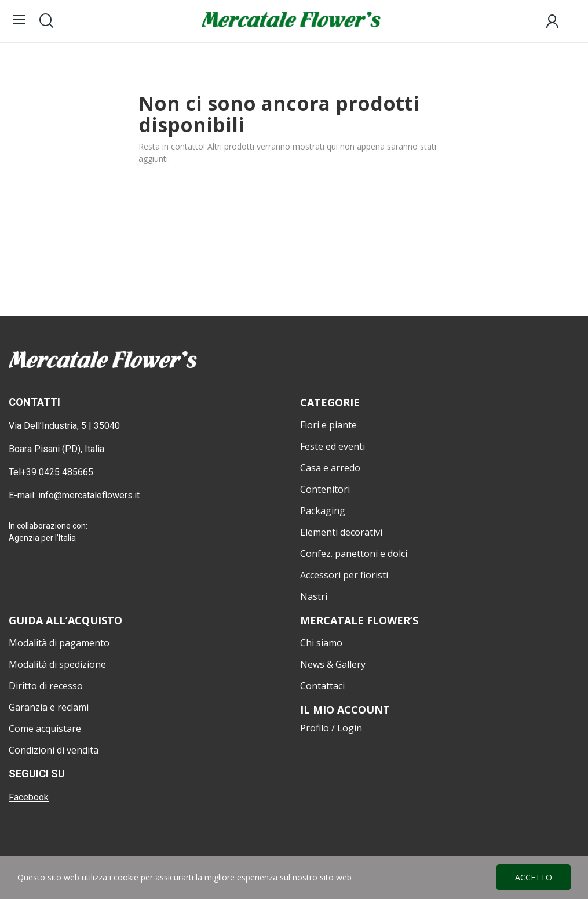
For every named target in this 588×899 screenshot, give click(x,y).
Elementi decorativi (341, 532)
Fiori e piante (328, 425)
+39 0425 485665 (57, 472)
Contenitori (325, 489)
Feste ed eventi (333, 446)
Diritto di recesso (46, 686)
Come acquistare (45, 729)
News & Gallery (333, 664)
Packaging (323, 511)
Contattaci (322, 686)
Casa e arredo (330, 468)
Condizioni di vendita (54, 750)
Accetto (534, 877)
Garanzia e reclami (49, 707)
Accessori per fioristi (344, 575)
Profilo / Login (331, 728)
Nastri (314, 596)
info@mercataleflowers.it (90, 495)
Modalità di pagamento (59, 643)
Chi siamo (321, 643)
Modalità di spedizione (57, 664)
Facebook (29, 797)
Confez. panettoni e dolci (354, 554)
